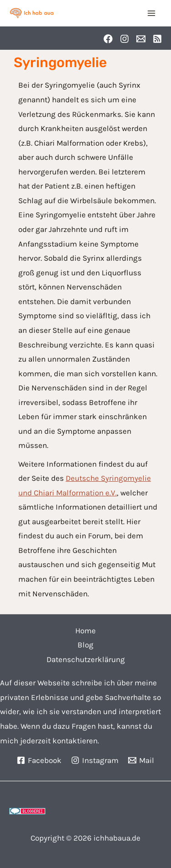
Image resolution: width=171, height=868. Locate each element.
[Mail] (141, 760)
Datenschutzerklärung (86, 659)
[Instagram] (124, 39)
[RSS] (157, 39)
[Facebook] (108, 39)
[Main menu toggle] (152, 13)
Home (85, 631)
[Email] (141, 39)
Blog (85, 645)
